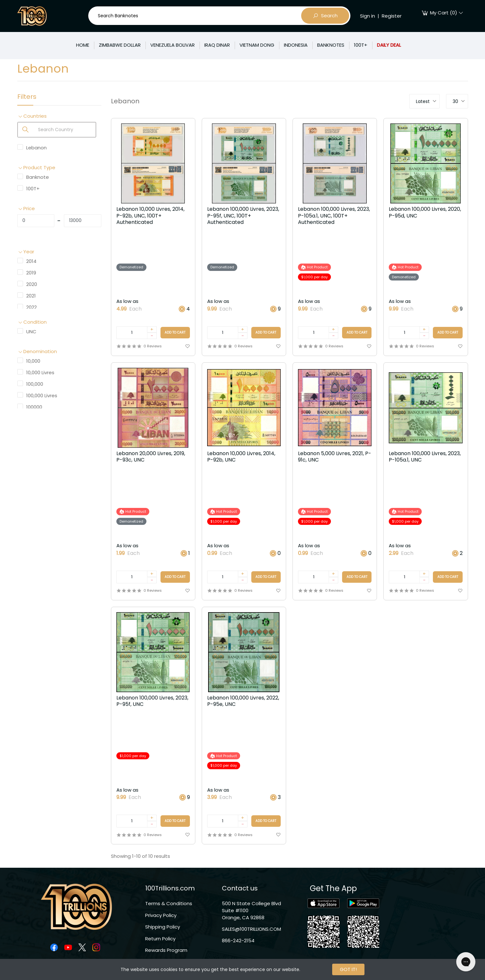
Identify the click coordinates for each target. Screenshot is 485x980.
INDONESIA (296, 45)
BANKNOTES (331, 45)
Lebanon (36, 148)
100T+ (361, 45)
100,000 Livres (42, 395)
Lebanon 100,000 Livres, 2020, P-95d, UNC (425, 213)
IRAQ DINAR (217, 45)
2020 (32, 284)
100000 (34, 407)
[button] (59, 116)
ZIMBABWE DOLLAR (120, 45)
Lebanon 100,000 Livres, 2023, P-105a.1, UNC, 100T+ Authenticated (334, 216)
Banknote (38, 177)
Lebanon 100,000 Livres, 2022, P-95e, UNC (243, 701)
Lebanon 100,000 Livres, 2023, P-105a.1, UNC (425, 457)
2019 (31, 273)
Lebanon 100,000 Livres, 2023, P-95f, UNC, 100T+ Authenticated (243, 216)
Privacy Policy (161, 915)
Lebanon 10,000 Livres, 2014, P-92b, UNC (241, 457)
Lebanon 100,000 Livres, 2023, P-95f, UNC (152, 701)
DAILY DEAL (389, 45)
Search (325, 16)
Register (392, 16)
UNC (31, 332)
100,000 (35, 384)
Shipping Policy (163, 927)
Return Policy (160, 939)
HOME (83, 45)
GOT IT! (348, 969)
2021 (31, 296)
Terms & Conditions (169, 903)
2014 (31, 261)
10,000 (33, 361)
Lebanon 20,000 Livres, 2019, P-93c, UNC (151, 457)
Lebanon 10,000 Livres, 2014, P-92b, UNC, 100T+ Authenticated (150, 216)
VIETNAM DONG (257, 45)
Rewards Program (166, 950)
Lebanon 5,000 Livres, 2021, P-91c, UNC (335, 457)
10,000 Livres (40, 372)
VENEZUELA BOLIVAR (172, 45)
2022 (31, 307)
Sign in (368, 16)
